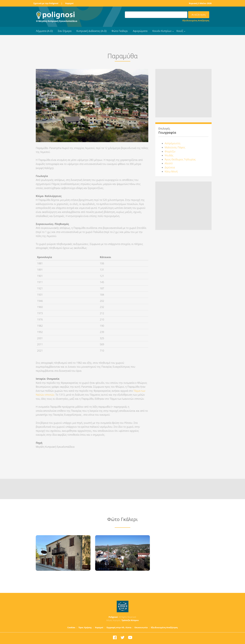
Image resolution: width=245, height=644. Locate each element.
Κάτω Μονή (171, 171)
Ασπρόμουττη (172, 143)
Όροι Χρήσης (85, 627)
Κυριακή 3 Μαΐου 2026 (200, 3)
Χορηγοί (69, 3)
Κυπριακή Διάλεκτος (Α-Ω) (91, 31)
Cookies (71, 627)
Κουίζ (180, 31)
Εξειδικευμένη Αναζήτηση (196, 20)
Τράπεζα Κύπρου (130, 620)
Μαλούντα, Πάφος (175, 147)
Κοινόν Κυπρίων (162, 31)
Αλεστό (169, 163)
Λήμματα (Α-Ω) (44, 31)
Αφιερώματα (140, 31)
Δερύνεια (170, 167)
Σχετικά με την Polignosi (46, 3)
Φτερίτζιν (170, 151)
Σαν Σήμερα (65, 31)
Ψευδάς (169, 155)
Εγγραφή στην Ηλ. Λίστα (119, 627)
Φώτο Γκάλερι (120, 31)
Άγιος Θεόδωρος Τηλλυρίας (180, 159)
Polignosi (113, 617)
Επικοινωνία (141, 627)
